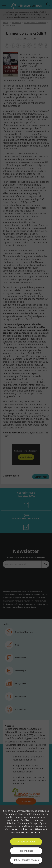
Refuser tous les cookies (26, 860)
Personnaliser (26, 851)
